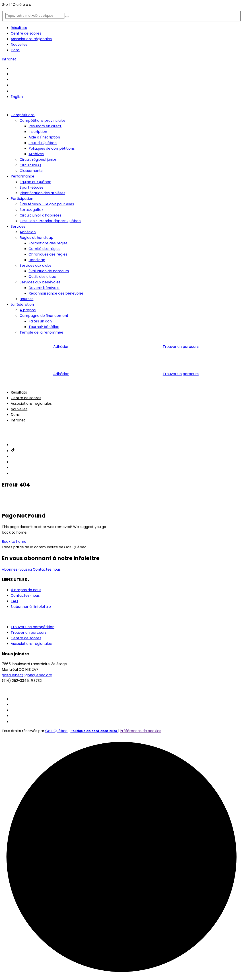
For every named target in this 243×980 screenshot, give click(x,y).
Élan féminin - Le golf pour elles (47, 204)
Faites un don (40, 321)
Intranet (9, 59)
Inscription (38, 132)
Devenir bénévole (44, 288)
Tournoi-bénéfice (44, 327)
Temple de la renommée (41, 332)
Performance (23, 176)
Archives (36, 154)
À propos (28, 310)
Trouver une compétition (33, 627)
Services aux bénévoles (40, 282)
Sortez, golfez (31, 210)
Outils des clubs (42, 277)
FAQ (14, 601)
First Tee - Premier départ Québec (50, 221)
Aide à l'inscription (44, 137)
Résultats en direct (45, 126)
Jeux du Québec (43, 143)
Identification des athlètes (42, 193)
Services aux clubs (36, 265)
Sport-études (32, 187)
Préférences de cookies (140, 731)
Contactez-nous (25, 595)
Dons (15, 50)
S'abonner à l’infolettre (31, 607)
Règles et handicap (36, 238)
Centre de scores (26, 33)
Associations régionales (31, 39)
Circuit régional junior (38, 160)
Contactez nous (47, 569)
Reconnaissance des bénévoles (56, 293)
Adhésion (28, 232)
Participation (22, 199)
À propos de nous (26, 590)
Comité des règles (44, 249)
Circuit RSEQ (30, 165)
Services (18, 226)
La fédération (22, 304)
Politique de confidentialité (94, 731)
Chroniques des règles (48, 254)
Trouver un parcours (181, 347)
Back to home (14, 542)
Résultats (19, 28)
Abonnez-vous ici (17, 569)
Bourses (27, 299)
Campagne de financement (44, 316)
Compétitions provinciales (43, 121)
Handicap (37, 260)
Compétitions (23, 115)
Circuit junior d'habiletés (40, 215)
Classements (31, 171)
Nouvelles (19, 44)
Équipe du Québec (35, 182)
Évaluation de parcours (49, 271)
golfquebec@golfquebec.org (27, 675)
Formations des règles (48, 243)
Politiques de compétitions (52, 148)
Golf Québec (56, 731)
